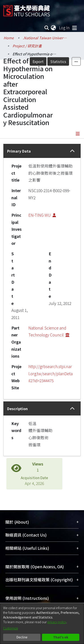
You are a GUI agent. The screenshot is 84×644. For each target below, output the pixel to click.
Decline (22, 637)
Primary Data (19, 151)
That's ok (61, 637)
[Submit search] (47, 28)
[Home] (27, 9)
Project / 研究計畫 (27, 46)
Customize (11, 628)
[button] (72, 151)
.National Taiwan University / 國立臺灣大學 (45, 38)
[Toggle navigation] (74, 28)
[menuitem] (54, 28)
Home (9, 38)
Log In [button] (65, 28)
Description (17, 409)
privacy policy (57, 622)
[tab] (42, 151)
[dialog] (42, 624)
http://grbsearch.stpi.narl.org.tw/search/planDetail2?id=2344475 (50, 373)
